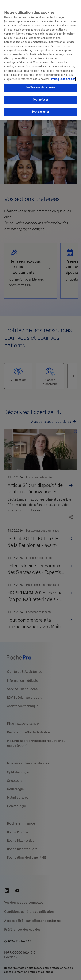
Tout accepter (40, 112)
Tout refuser (40, 100)
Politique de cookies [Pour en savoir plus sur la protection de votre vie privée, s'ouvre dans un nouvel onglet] (63, 79)
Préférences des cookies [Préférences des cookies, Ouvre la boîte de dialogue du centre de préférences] (40, 88)
